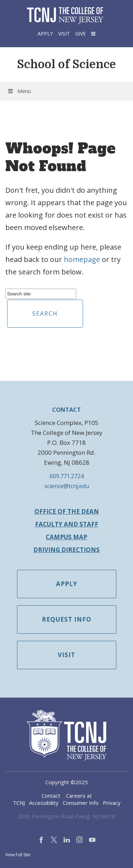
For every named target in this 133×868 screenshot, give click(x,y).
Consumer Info (81, 803)
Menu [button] (19, 91)
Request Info (67, 619)
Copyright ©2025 (67, 782)
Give (81, 34)
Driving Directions (66, 550)
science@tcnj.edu (67, 486)
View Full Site (18, 855)
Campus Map (66, 537)
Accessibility (44, 803)
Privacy (112, 803)
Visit (64, 34)
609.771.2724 (67, 476)
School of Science (66, 64)
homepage (82, 259)
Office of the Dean (67, 511)
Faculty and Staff (67, 524)
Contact (51, 796)
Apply (45, 34)
